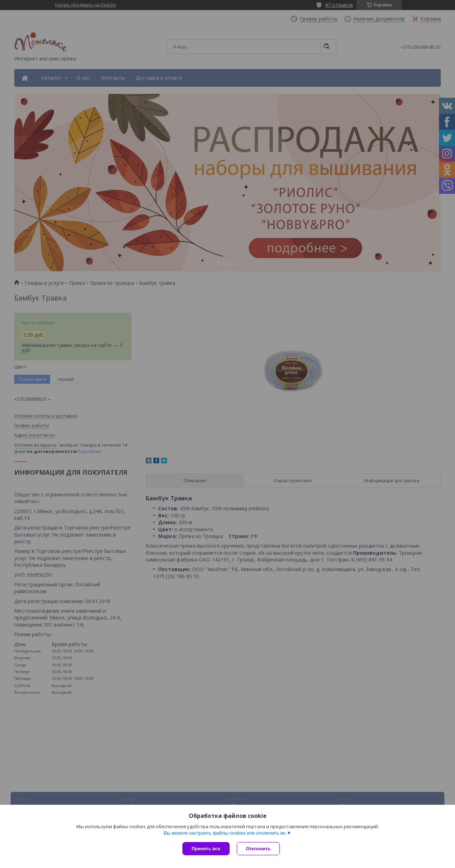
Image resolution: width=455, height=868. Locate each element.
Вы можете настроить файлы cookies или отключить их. (225, 833)
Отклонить (258, 849)
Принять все (206, 849)
